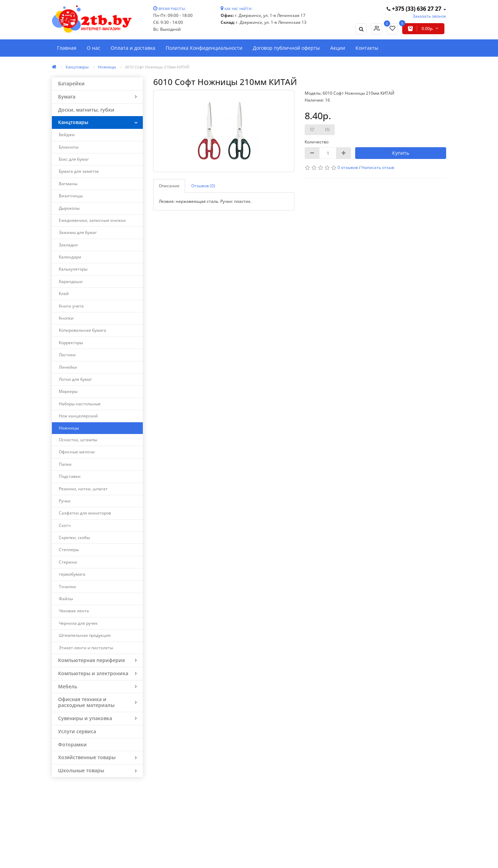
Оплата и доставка (133, 48)
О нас (94, 48)
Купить (401, 153)
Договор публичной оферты (286, 48)
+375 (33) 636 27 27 (415, 9)
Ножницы (107, 67)
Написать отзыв (378, 167)
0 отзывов (348, 167)
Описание (169, 186)
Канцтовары (77, 67)
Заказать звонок (429, 16)
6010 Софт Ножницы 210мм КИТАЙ (157, 67)
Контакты (367, 48)
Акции (338, 48)
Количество (317, 142)
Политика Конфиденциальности (204, 48)
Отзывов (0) (203, 186)
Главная (67, 48)
